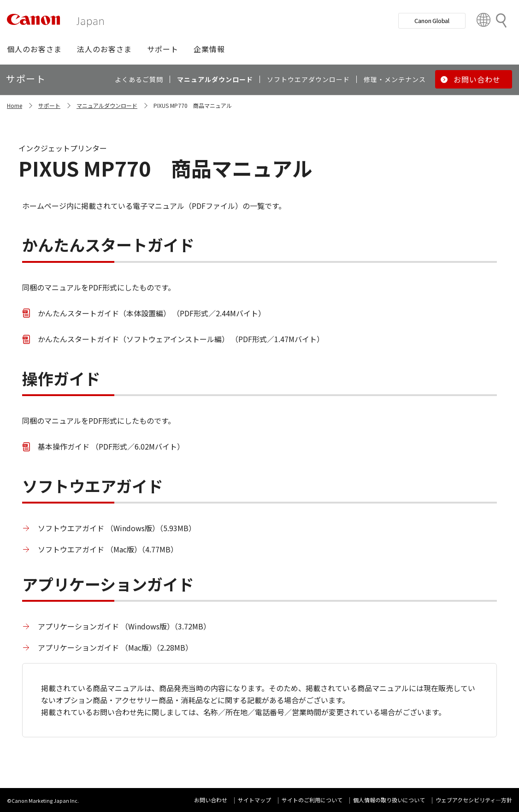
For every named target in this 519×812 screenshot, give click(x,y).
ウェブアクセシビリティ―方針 (474, 800)
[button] (34, 49)
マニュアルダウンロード (107, 105)
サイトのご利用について (312, 800)
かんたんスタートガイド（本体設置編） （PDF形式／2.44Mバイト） (152, 313)
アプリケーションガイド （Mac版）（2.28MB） (115, 647)
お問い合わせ (211, 800)
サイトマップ (254, 800)
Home (15, 105)
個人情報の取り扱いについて (389, 800)
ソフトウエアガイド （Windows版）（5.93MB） (117, 528)
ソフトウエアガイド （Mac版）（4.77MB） (108, 549)
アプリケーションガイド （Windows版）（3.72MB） (124, 626)
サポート (49, 105)
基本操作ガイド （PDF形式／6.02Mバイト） (111, 446)
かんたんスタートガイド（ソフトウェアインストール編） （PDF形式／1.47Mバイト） (181, 339)
